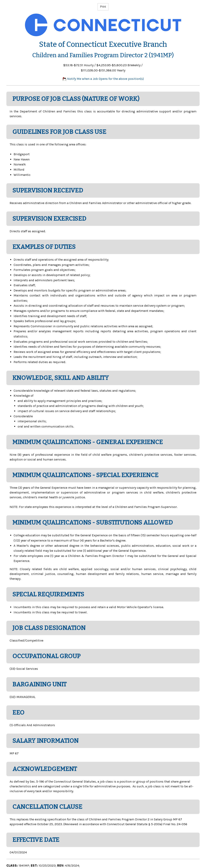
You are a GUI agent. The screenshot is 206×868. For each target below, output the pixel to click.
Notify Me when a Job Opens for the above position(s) (103, 79)
